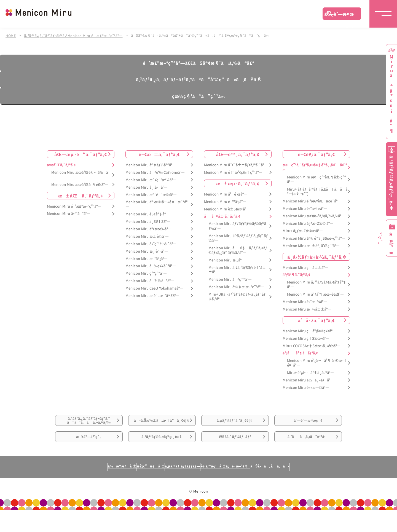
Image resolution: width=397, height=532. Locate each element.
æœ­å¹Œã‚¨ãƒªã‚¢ (61, 165)
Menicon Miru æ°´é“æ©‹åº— (151, 194)
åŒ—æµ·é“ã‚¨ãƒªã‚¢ (81, 154)
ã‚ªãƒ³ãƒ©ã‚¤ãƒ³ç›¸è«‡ (162, 455)
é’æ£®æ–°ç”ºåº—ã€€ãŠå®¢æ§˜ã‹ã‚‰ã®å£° (198, 62)
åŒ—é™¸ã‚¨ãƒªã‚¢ (238, 154)
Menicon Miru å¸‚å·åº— (147, 187)
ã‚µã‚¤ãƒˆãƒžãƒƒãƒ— (180, 488)
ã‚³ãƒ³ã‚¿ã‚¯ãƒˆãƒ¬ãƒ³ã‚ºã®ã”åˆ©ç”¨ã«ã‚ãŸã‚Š (198, 79)
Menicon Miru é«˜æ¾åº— (305, 301)
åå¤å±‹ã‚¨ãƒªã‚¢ (222, 216)
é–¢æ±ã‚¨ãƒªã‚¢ (159, 154)
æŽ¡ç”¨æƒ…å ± (123, 488)
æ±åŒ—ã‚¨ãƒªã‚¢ (81, 195)
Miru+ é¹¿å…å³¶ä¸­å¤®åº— (310, 372)
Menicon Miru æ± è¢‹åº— (147, 236)
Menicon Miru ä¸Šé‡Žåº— (148, 221)
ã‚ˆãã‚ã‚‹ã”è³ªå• (308, 455)
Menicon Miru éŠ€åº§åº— (147, 214)
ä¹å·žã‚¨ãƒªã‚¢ (316, 319)
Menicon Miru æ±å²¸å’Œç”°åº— (311, 245)
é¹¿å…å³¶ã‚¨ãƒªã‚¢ (300, 353)
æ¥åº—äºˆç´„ (89, 455)
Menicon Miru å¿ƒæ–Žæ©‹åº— (308, 223)
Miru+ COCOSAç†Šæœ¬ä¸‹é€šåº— (312, 345)
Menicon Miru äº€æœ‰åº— (148, 228)
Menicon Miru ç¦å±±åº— (305, 267)
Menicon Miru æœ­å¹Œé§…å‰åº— (80, 174)
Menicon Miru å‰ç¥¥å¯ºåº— (151, 265)
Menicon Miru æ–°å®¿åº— (147, 258)
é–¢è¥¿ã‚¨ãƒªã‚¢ (316, 154)
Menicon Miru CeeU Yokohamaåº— (154, 288)
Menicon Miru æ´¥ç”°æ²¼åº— (151, 179)
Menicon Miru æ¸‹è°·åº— (147, 251)
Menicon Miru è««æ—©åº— (306, 387)
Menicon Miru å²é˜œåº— (226, 193)
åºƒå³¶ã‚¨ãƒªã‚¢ (296, 274)
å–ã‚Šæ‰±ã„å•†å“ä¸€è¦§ (162, 427)
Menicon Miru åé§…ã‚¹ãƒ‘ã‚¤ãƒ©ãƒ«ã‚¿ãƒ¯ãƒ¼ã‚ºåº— (238, 250)
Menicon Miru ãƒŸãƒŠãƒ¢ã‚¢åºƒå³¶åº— (317, 284)
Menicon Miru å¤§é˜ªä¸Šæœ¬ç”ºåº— (314, 238)
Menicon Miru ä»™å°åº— (69, 213)
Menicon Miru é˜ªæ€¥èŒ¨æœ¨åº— (312, 201)
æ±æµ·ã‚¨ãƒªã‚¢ (238, 183)
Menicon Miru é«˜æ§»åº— (305, 208)
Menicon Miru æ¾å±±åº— (307, 309)
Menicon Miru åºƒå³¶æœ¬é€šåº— (315, 294)
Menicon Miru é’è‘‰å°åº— (150, 280)
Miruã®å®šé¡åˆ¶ (391, 94)
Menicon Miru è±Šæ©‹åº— (227, 208)
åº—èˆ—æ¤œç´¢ (339, 15)
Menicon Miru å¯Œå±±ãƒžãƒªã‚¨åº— (236, 165)
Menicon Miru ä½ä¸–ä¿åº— (308, 380)
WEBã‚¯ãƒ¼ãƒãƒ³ (235, 455)
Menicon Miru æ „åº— (227, 259)
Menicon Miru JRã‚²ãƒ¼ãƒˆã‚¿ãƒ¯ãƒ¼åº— (238, 238)
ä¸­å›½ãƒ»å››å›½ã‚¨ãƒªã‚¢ (316, 256)
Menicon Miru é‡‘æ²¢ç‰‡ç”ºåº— (233, 172)
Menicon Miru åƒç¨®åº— (230, 279)
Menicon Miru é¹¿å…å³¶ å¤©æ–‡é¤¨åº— (317, 362)
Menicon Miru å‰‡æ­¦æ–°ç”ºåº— (236, 286)
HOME (11, 35)
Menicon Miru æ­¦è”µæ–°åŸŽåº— (152, 295)
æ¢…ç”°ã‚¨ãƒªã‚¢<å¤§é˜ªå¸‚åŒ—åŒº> (315, 167)
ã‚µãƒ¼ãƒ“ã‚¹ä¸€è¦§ (235, 424)
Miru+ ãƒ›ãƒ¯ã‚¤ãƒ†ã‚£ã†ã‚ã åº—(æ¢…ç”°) (317, 191)
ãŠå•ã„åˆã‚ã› (321, 488)
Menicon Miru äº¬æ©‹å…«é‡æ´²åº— (156, 204)
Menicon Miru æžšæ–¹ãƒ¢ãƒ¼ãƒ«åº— (314, 216)
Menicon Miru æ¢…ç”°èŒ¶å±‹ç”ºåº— (316, 179)
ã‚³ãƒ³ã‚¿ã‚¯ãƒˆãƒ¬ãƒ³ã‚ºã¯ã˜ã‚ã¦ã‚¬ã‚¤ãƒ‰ (89, 424)
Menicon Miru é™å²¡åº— (225, 201)
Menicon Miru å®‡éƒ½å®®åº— (151, 165)
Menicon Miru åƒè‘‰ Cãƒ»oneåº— (155, 172)
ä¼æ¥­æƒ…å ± (71, 488)
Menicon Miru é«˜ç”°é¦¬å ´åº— (151, 243)
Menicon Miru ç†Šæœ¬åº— (306, 338)
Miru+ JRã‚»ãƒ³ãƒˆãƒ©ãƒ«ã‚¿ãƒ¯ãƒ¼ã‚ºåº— (237, 296)
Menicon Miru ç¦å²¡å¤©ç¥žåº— (309, 330)
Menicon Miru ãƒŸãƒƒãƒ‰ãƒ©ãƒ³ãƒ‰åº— (237, 226)
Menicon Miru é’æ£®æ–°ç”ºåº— (74, 206)
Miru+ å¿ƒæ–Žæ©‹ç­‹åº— (303, 230)
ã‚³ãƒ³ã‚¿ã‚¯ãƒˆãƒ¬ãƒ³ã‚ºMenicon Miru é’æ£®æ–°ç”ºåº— (75, 35)
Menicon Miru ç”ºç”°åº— (146, 273)
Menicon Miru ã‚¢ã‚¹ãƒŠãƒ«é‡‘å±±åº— (237, 269)
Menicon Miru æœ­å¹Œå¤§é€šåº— (80, 184)
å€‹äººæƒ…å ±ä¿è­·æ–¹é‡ (250, 488)
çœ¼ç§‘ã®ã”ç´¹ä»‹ (198, 95)
